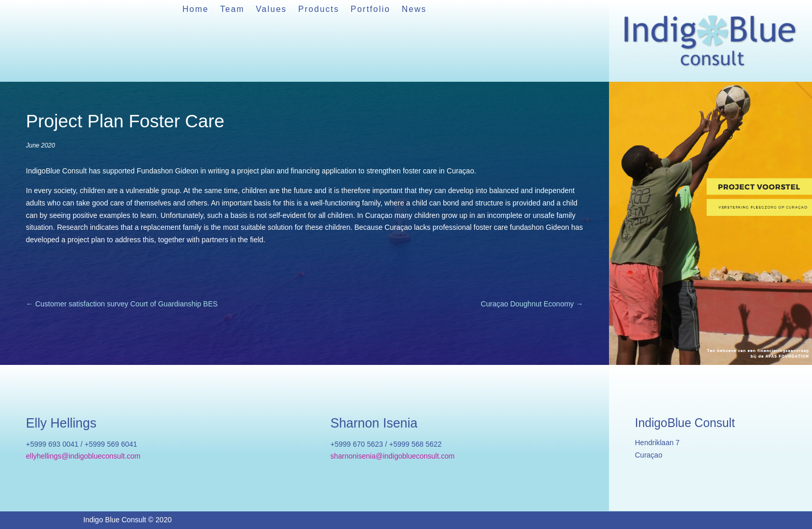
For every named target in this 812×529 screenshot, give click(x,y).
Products (319, 10)
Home (195, 10)
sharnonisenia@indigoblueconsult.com (393, 456)
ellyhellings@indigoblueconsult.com (83, 456)
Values (271, 10)
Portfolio (371, 10)
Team (232, 10)
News (414, 10)
